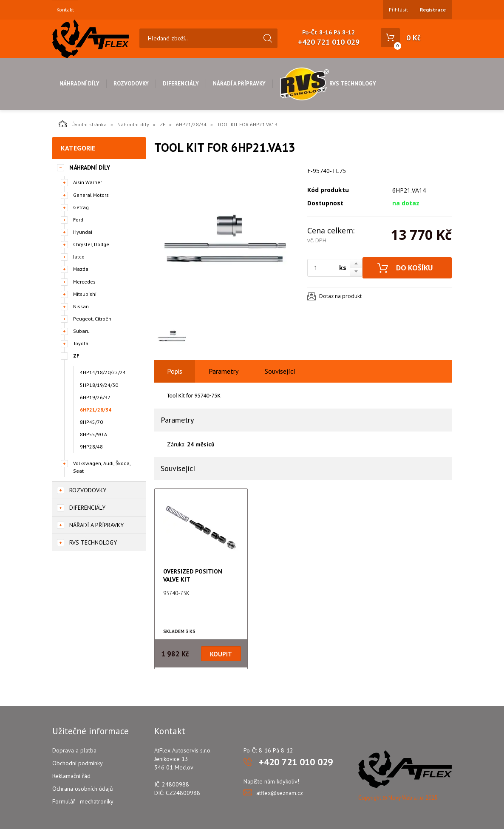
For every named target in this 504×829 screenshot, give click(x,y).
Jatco (79, 257)
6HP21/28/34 (191, 124)
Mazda (81, 269)
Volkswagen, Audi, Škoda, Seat (102, 467)
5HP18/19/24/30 (99, 385)
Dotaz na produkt (340, 296)
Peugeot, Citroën (92, 319)
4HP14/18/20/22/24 (103, 372)
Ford (78, 220)
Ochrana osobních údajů (83, 789)
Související (280, 371)
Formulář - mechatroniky (83, 801)
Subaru (81, 331)
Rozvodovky (131, 84)
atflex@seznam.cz (280, 793)
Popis (175, 371)
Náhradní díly (79, 84)
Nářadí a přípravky (239, 84)
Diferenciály (181, 84)
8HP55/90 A (93, 434)
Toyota (81, 343)
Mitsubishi (85, 294)
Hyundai (83, 232)
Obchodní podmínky (78, 763)
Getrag (81, 207)
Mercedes (84, 282)
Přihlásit (398, 10)
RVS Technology (328, 84)
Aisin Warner (88, 182)
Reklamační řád (71, 776)
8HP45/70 (91, 422)
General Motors (91, 195)
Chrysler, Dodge (91, 244)
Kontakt (65, 10)
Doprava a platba (74, 750)
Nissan (81, 306)
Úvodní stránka (83, 124)
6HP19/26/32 (95, 397)
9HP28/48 (91, 447)
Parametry (224, 371)
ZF (163, 124)
